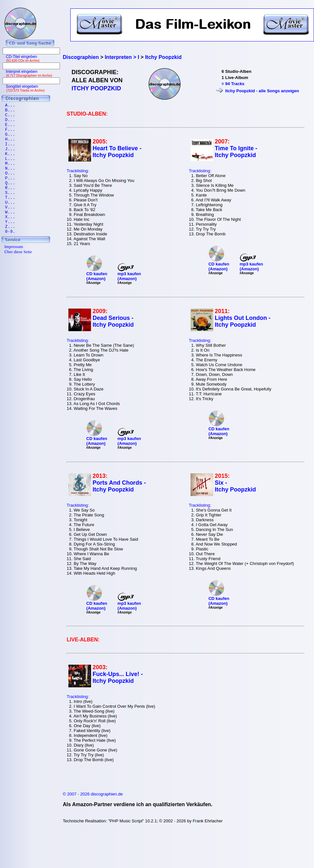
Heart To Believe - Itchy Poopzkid (117, 152)
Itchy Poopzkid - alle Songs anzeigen (262, 91)
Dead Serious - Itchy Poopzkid (113, 321)
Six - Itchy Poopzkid (235, 486)
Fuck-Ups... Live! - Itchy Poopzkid (118, 677)
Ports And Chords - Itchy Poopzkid (119, 486)
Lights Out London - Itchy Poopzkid (243, 321)
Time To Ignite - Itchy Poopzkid (236, 152)
